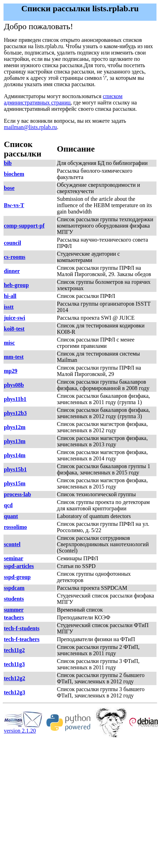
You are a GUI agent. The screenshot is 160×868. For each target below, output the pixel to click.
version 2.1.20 (23, 728)
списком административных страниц (63, 99)
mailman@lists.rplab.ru (30, 127)
